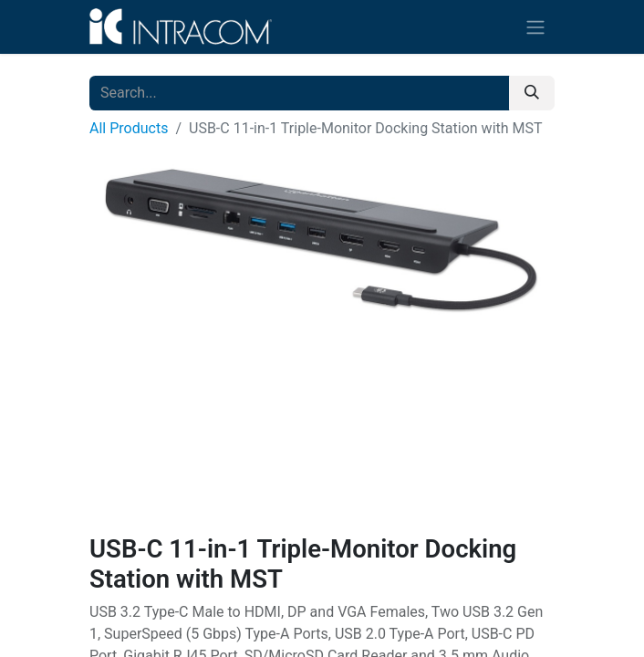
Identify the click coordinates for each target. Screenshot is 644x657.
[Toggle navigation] (535, 27)
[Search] (532, 93)
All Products (129, 128)
